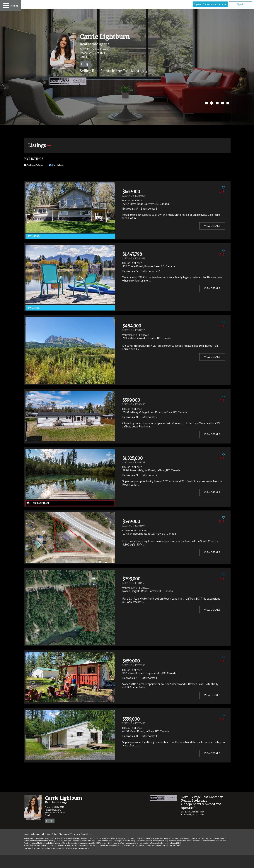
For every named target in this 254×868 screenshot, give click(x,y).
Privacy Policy (51, 834)
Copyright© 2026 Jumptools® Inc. (37, 848)
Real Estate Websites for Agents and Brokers (70, 848)
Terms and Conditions (81, 834)
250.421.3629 (99, 49)
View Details (212, 226)
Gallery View (33, 165)
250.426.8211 (98, 53)
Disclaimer (64, 834)
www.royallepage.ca (33, 834)
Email (83, 57)
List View (56, 165)
